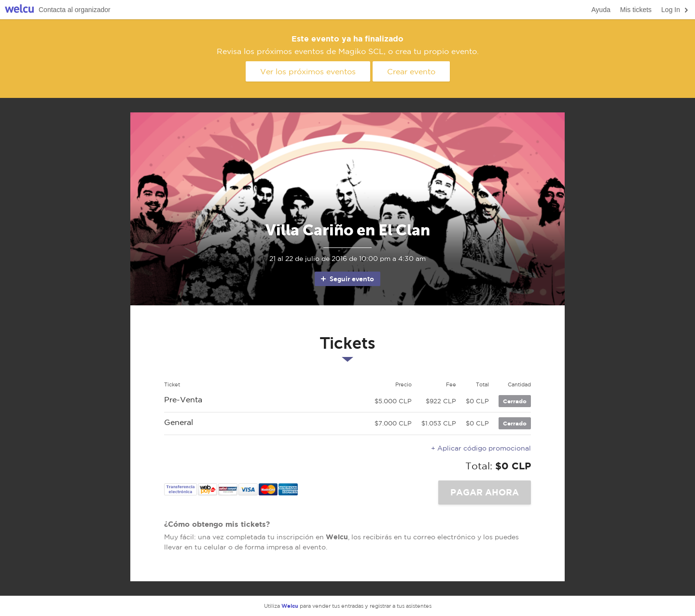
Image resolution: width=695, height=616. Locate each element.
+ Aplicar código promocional (481, 448)
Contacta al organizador (75, 10)
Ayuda (601, 10)
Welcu (19, 10)
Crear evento (411, 71)
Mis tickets (636, 10)
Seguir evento (347, 279)
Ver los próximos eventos (308, 71)
